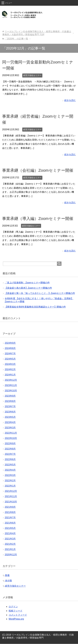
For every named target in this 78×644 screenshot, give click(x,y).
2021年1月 (10, 549)
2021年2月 (10, 544)
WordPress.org (16, 619)
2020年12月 (11, 555)
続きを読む (70, 100)
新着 (7, 575)
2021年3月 (10, 539)
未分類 (8, 581)
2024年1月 (10, 375)
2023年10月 (11, 391)
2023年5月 (10, 417)
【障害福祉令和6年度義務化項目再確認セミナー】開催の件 (35, 307)
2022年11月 (11, 433)
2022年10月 (11, 438)
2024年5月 (10, 359)
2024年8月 (10, 348)
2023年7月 (10, 406)
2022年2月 (10, 480)
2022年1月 (10, 486)
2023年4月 (10, 422)
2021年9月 (10, 507)
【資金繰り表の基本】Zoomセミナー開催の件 (28, 288)
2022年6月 (10, 459)
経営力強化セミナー (32, 75)
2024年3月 (10, 364)
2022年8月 (10, 449)
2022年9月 (10, 443)
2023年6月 (10, 412)
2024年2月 (10, 369)
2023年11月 (11, 385)
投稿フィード (16, 611)
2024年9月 (10, 343)
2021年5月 (10, 528)
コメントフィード (18, 615)
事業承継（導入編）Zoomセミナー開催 (38, 219)
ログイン (13, 607)
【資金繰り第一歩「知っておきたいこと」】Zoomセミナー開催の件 (40, 293)
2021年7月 (10, 518)
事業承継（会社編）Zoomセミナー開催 (38, 170)
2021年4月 (10, 533)
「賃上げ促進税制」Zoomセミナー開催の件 (27, 283)
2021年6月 (10, 523)
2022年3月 (10, 475)
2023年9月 (10, 396)
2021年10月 (11, 502)
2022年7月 (10, 454)
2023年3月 (10, 428)
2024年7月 (10, 354)
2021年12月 (11, 491)
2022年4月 (10, 470)
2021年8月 (10, 512)
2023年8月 (10, 401)
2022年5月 (10, 465)
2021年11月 (11, 496)
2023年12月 (11, 380)
